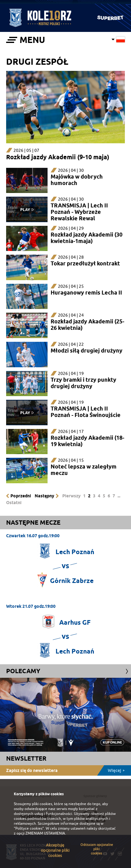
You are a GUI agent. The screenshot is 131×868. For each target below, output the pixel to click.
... (119, 496)
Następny (44, 496)
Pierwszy (71, 496)
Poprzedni (21, 496)
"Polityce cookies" (29, 828)
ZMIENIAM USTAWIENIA (45, 833)
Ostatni (14, 503)
